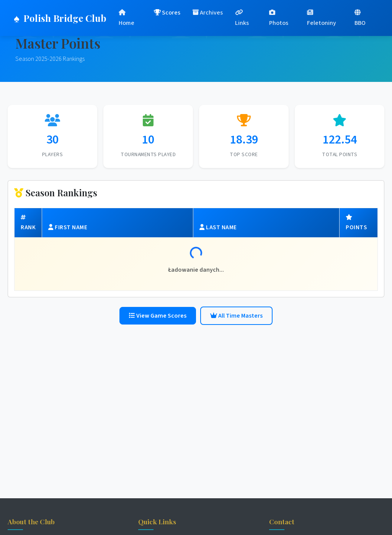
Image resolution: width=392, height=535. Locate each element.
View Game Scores (158, 316)
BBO (360, 18)
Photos (279, 18)
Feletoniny (322, 18)
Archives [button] (208, 13)
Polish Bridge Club (60, 18)
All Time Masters (236, 316)
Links (242, 18)
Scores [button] (167, 13)
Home (127, 18)
